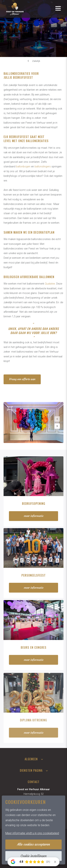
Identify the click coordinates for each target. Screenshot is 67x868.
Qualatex (50, 284)
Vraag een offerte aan (22, 379)
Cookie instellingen (33, 856)
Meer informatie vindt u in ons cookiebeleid (32, 833)
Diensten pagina (31, 770)
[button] (57, 419)
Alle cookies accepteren (33, 844)
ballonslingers (43, 166)
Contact (34, 782)
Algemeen (31, 759)
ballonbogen (23, 166)
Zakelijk (36, 61)
